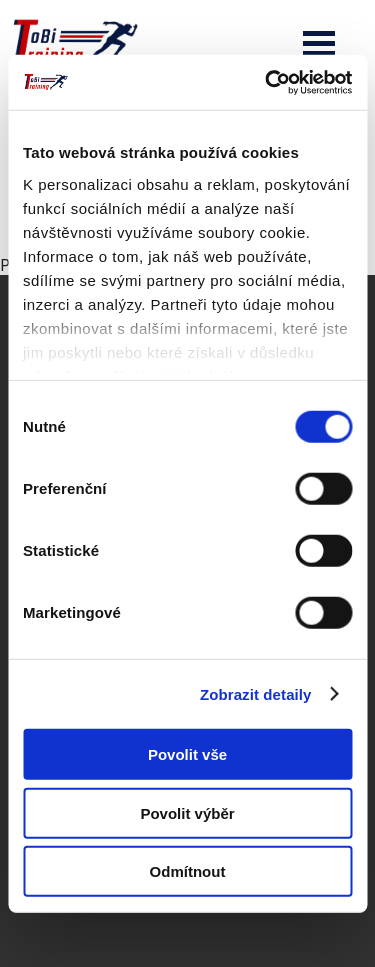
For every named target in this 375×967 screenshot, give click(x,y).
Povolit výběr (187, 812)
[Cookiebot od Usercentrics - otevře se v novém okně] (267, 82)
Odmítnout (188, 871)
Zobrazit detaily (256, 693)
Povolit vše (187, 754)
